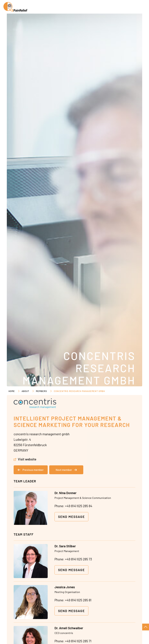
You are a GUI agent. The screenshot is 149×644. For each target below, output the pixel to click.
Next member (66, 470)
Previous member (31, 470)
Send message (71, 517)
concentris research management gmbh (79, 391)
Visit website (27, 459)
